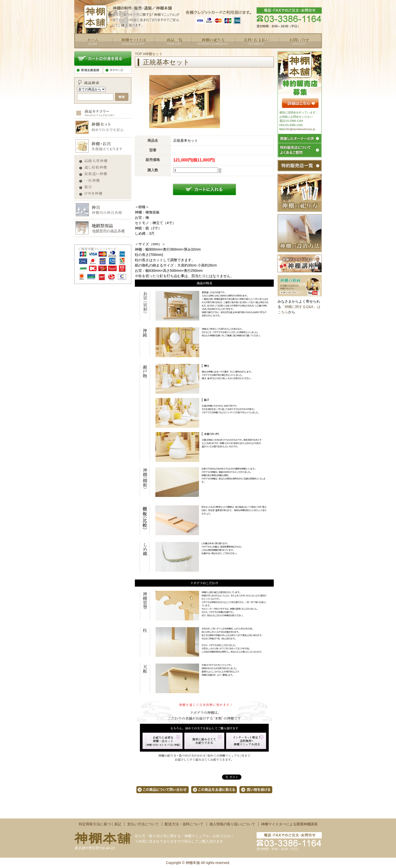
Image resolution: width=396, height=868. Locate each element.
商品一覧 (162, 51)
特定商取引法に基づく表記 (100, 824)
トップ (80, 51)
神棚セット (154, 54)
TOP (138, 54)
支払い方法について (143, 824)
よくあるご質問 (204, 51)
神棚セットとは (125, 51)
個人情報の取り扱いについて (232, 824)
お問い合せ (288, 51)
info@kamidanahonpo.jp (300, 129)
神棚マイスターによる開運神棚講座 (289, 824)
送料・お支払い (247, 51)
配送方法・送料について (184, 824)
